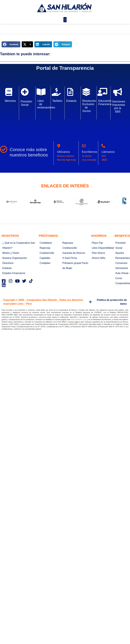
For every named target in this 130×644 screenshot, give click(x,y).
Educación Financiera (105, 103)
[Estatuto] (70, 92)
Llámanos (108, 152)
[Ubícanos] (59, 146)
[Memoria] (9, 92)
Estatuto (71, 101)
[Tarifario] (56, 92)
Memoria (10, 101)
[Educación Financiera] (102, 92)
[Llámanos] (103, 146)
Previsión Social (26, 103)
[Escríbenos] (84, 146)
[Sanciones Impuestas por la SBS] (118, 92)
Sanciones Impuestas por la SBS (119, 106)
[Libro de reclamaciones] (41, 92)
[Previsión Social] (25, 92)
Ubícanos (63, 152)
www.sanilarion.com (79, 319)
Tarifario (57, 101)
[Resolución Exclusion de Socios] (86, 92)
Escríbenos (90, 152)
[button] (65, 20)
